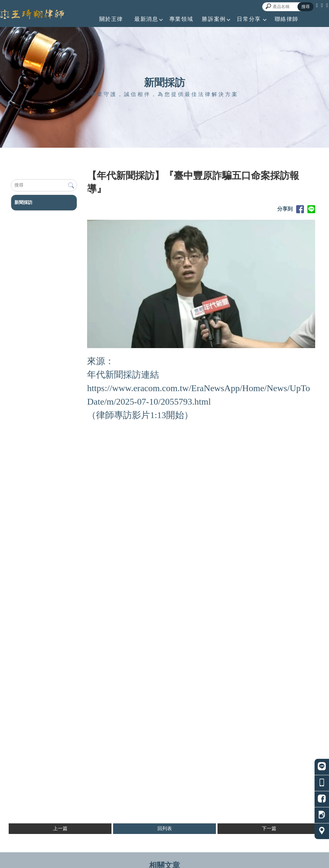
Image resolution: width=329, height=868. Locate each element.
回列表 (165, 829)
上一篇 (60, 829)
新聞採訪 (23, 202)
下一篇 (269, 829)
